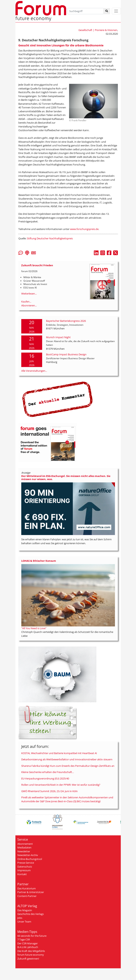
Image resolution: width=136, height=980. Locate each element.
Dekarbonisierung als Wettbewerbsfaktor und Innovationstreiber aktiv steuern (67, 759)
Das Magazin (25, 910)
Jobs (20, 918)
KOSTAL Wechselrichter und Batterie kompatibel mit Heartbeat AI (59, 753)
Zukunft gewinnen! (28, 959)
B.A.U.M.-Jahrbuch (28, 947)
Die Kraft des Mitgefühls (31, 951)
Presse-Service (26, 863)
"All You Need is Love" (34, 628)
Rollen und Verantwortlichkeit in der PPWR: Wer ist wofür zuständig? (61, 785)
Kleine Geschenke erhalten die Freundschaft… (48, 772)
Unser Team (24, 922)
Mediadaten (24, 847)
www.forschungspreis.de (84, 229)
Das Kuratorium (27, 888)
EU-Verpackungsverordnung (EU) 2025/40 (45, 778)
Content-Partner (27, 896)
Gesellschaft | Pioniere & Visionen (98, 30)
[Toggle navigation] (116, 11)
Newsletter (24, 851)
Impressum (24, 870)
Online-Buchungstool (30, 859)
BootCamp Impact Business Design (66, 354)
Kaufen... (26, 302)
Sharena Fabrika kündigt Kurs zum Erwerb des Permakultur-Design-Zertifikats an (68, 766)
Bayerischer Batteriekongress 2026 (66, 321)
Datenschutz (25, 867)
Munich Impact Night (58, 337)
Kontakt (22, 874)
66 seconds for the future (32, 936)
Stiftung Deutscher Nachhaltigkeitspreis (50, 238)
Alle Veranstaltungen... (34, 371)
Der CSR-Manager (28, 943)
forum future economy (31, 955)
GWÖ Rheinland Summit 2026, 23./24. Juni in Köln (49, 791)
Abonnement (25, 844)
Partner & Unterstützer (31, 892)
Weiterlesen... (29, 294)
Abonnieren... (29, 305)
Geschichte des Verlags (31, 914)
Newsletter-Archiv (28, 855)
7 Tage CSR (24, 939)
